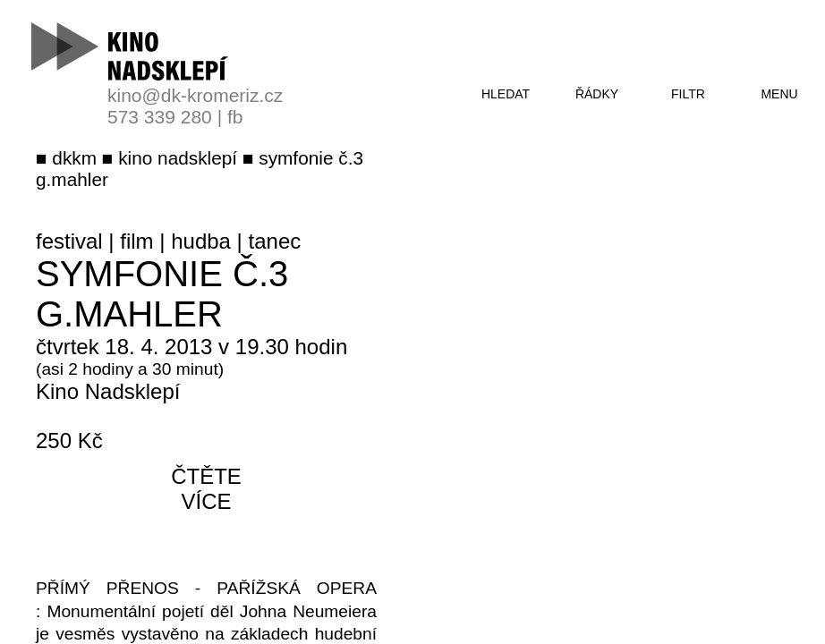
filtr (688, 94)
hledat (506, 94)
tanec (275, 241)
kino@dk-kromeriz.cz (195, 95)
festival (69, 241)
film (136, 241)
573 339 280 (160, 117)
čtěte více (206, 489)
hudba (201, 241)
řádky (597, 94)
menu (779, 94)
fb (235, 117)
